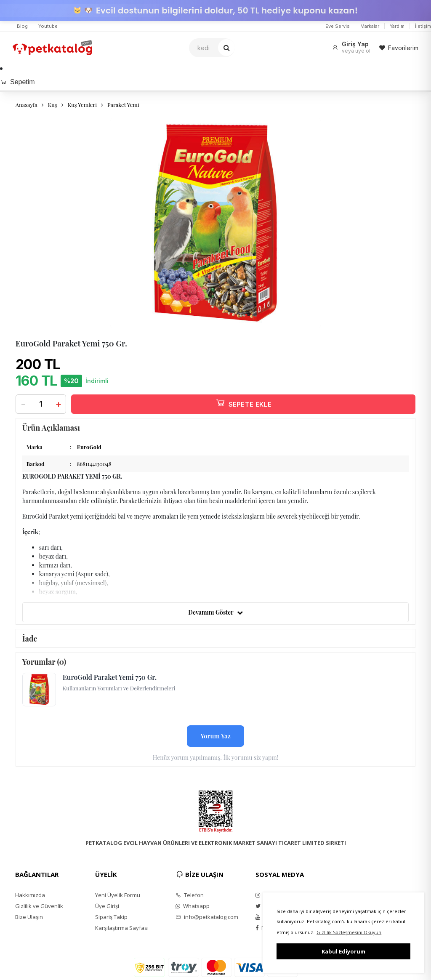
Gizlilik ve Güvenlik (39, 906)
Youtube (48, 26)
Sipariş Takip (111, 917)
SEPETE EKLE (243, 403)
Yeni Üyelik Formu (118, 895)
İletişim (423, 26)
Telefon (190, 895)
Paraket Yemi (123, 105)
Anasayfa (27, 105)
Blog (22, 26)
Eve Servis (338, 26)
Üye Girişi (107, 906)
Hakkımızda (30, 895)
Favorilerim (399, 48)
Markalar (370, 26)
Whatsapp (193, 906)
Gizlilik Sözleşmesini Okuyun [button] (349, 932)
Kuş (53, 105)
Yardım (397, 26)
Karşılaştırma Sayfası (122, 928)
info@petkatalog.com (207, 917)
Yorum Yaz (215, 736)
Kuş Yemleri (82, 105)
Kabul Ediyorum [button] (343, 951)
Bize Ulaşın (29, 917)
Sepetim (17, 82)
